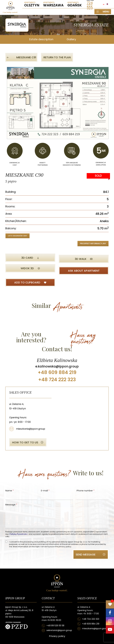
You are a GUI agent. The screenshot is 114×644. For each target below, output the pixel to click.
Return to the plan (57, 57)
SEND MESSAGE (91, 554)
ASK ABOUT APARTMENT (84, 271)
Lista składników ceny (18, 236)
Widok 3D (30, 268)
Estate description (41, 39)
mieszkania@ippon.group (31, 429)
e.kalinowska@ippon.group (57, 366)
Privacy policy (57, 636)
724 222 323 (90, 6)
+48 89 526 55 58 (55, 626)
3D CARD (30, 258)
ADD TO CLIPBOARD (30, 282)
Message (11, 505)
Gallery (71, 39)
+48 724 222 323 (91, 619)
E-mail (45, 491)
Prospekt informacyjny (93, 244)
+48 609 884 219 (91, 624)
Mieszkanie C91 (21, 57)
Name (9, 491)
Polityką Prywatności (19, 534)
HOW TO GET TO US (28, 442)
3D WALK (84, 259)
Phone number (85, 491)
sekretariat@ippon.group (59, 630)
